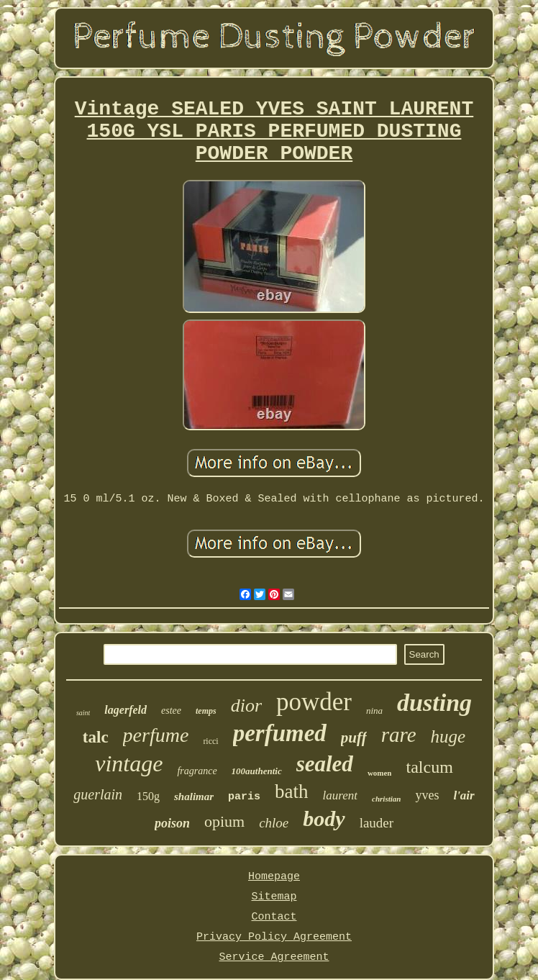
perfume (156, 735)
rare (399, 735)
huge (448, 736)
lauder (377, 823)
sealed (325, 764)
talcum (429, 767)
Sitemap (274, 897)
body (324, 818)
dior (246, 705)
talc (96, 737)
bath (292, 791)
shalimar (194, 797)
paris (244, 797)
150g (148, 796)
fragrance (197, 771)
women (380, 773)
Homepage (274, 877)
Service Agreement (274, 957)
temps (206, 711)
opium (224, 821)
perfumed (280, 733)
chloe (274, 823)
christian (386, 799)
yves (427, 795)
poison (172, 823)
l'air (464, 795)
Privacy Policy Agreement (274, 937)
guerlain (98, 794)
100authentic (257, 771)
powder (314, 702)
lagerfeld (126, 710)
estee (171, 711)
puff (354, 738)
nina (374, 711)
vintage (129, 763)
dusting (434, 703)
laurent (340, 795)
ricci (210, 741)
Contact (274, 917)
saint (83, 713)
